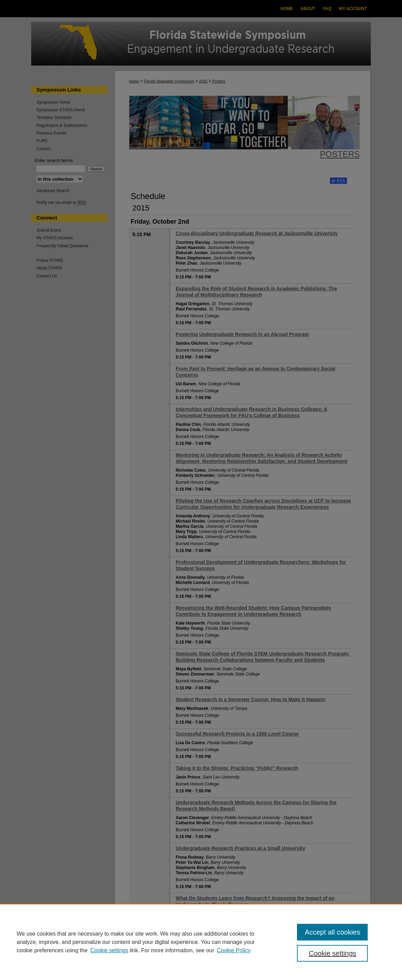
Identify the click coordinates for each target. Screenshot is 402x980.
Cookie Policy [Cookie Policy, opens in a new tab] (234, 950)
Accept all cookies (332, 932)
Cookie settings (109, 950)
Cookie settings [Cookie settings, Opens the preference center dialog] (333, 953)
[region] (201, 942)
